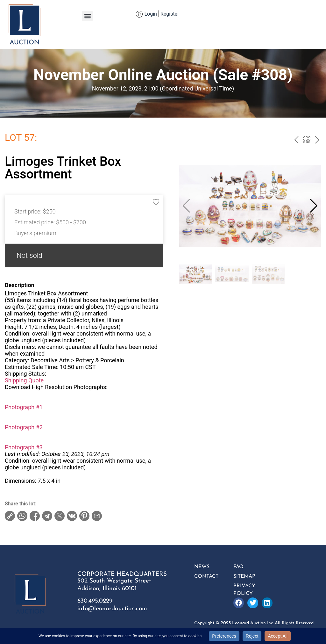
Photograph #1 (24, 407)
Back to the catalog (307, 141)
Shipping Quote (24, 380)
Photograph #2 (24, 427)
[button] (87, 16)
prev (296, 141)
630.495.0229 (95, 601)
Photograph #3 (24, 447)
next (317, 141)
